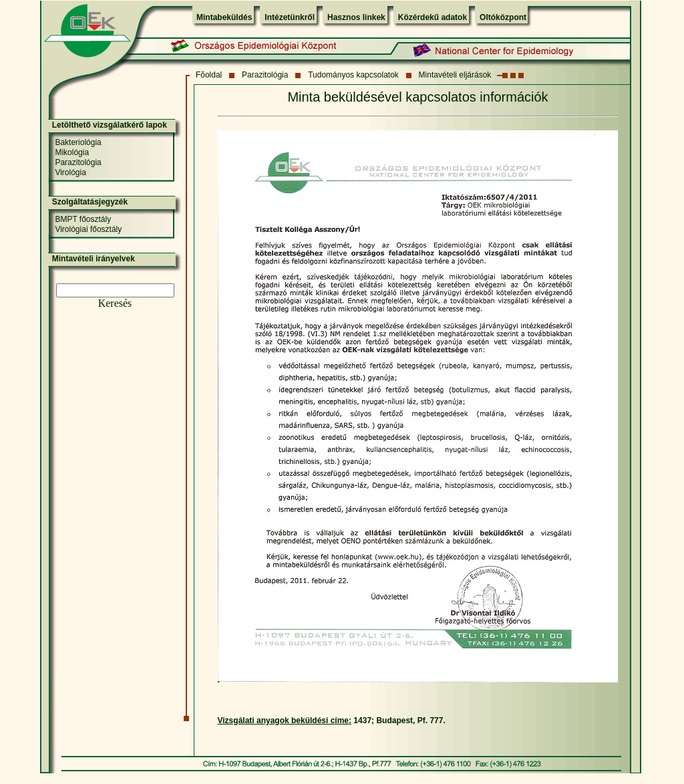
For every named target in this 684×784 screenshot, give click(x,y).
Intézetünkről (290, 17)
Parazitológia (265, 75)
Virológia (70, 172)
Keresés (115, 303)
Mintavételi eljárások (455, 75)
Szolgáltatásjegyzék (90, 202)
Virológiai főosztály (88, 229)
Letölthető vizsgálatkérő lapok (110, 125)
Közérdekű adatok (433, 17)
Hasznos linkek (356, 17)
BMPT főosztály (83, 219)
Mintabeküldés (224, 17)
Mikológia (72, 152)
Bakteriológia (78, 142)
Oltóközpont (503, 17)
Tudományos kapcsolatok (353, 75)
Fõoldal (209, 75)
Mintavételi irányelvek (94, 259)
